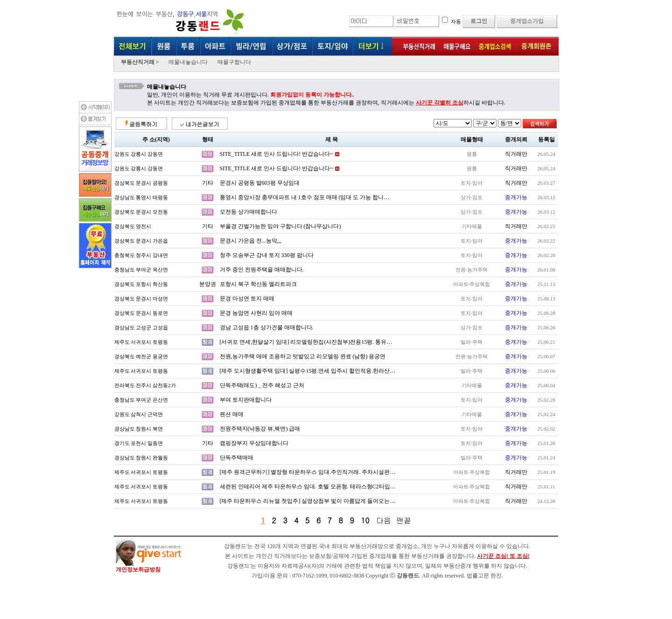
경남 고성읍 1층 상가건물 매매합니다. (267, 327)
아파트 (216, 47)
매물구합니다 (234, 62)
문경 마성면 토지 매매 (247, 299)
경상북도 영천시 (133, 226)
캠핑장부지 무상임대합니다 (254, 443)
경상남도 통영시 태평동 (141, 197)
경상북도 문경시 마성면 (141, 299)
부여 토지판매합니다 (246, 400)
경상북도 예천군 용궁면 (141, 356)
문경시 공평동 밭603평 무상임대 (260, 183)
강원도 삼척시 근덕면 (139, 414)
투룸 (189, 47)
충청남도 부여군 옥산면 (141, 270)
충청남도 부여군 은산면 (141, 400)
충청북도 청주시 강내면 (141, 255)
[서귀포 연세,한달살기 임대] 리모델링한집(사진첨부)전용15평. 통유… (306, 342)
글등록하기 (141, 124)
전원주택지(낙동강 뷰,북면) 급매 (260, 429)
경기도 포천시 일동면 (139, 443)
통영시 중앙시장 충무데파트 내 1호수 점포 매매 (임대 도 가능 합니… (305, 197)
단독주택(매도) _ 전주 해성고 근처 (262, 385)
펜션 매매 (232, 414)
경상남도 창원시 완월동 (141, 458)
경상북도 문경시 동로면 (141, 313)
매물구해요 (456, 47)
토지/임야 (332, 47)
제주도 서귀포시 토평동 (141, 342)
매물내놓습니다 (188, 62)
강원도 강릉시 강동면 (139, 154)
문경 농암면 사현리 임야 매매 (256, 313)
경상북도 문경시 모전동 (141, 212)
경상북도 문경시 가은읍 (141, 241)
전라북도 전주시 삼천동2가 (145, 385)
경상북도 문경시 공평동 (141, 183)
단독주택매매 (237, 458)
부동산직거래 (415, 47)
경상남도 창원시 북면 (139, 429)
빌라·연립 (252, 47)
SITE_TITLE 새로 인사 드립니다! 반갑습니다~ (276, 154)
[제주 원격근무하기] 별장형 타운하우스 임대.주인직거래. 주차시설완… (308, 472)
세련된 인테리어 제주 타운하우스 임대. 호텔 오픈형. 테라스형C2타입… (308, 487)
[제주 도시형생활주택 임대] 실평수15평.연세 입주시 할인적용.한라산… (308, 371)
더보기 (372, 47)
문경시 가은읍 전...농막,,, (251, 241)
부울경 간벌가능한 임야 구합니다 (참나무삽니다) (280, 226)
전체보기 (133, 47)
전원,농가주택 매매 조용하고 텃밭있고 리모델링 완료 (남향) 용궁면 (303, 356)
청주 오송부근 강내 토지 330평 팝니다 (267, 255)
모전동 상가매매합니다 (248, 212)
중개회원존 (537, 47)
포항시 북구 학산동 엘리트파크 (258, 284)
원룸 (164, 47)
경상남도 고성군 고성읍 (141, 327)
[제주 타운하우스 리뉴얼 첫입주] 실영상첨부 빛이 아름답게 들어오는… (308, 501)
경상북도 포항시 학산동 (141, 284)
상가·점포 (293, 47)
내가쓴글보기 (200, 124)
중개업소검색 (495, 47)
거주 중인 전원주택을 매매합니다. (262, 270)
